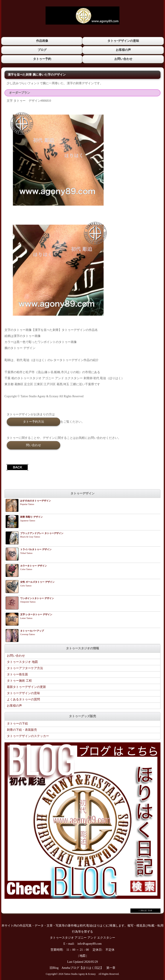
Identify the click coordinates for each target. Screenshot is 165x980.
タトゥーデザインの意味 (23, 693)
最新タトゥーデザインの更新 (26, 687)
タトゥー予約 (42, 59)
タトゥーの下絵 (17, 723)
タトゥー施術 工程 (19, 680)
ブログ (42, 50)
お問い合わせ (123, 59)
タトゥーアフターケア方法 (25, 668)
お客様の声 (123, 50)
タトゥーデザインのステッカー (28, 736)
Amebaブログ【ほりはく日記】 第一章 (90, 968)
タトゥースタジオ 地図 (22, 662)
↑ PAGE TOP (145, 910)
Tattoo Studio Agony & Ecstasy (80, 974)
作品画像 (42, 41)
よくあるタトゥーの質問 (23, 699)
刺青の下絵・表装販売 (22, 730)
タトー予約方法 (34, 421)
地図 (82, 956)
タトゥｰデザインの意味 (123, 41)
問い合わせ (34, 445)
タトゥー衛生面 (17, 674)
